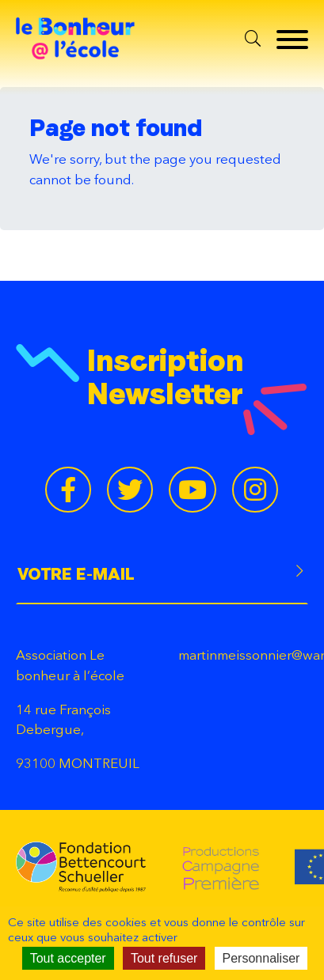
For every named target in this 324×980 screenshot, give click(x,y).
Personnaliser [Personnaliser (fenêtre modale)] (261, 958)
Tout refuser (164, 958)
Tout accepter (68, 958)
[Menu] (288, 40)
